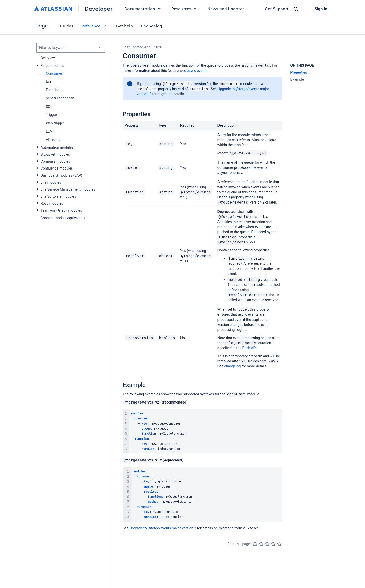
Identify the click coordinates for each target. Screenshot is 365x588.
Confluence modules (57, 168)
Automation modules (57, 147)
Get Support (277, 9)
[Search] (296, 9)
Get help (124, 26)
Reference (95, 26)
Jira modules (51, 182)
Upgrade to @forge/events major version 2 (163, 528)
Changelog (152, 26)
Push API (249, 348)
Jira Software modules (58, 196)
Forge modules (52, 66)
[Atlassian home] (53, 9)
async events (197, 71)
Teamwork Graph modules (61, 210)
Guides (67, 26)
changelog (232, 366)
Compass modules (55, 161)
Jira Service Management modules (68, 189)
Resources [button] (185, 9)
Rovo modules (52, 203)
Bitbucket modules (55, 154)
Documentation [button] (144, 9)
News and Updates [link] (226, 9)
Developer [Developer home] (98, 9)
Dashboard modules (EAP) (61, 175)
